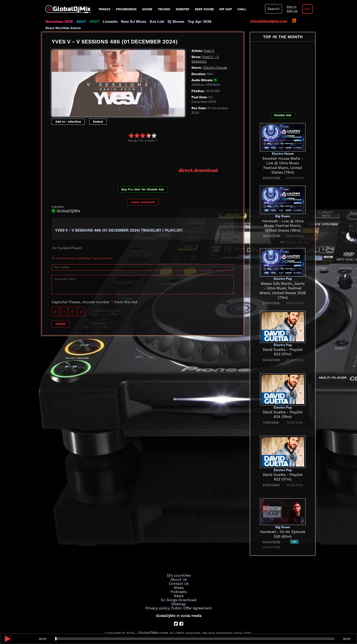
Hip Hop (226, 9)
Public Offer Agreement (190, 600)
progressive (126, 9)
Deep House (204, 9)
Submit (61, 317)
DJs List (153, 22)
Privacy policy (159, 600)
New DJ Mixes (130, 22)
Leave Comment (143, 196)
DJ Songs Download (178, 592)
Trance (104, 9)
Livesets (108, 22)
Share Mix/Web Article (225, 22)
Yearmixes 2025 (59, 22)
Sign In (290, 7)
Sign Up (291, 11)
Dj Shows (171, 22)
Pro (306, 9)
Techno (164, 9)
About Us (179, 573)
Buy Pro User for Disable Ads (143, 183)
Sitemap (178, 596)
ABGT (80, 22)
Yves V (209, 45)
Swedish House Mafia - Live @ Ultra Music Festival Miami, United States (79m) (283, 157)
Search (273, 9)
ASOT (93, 22)
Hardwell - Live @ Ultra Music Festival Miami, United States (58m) (283, 220)
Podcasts (179, 585)
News (179, 589)
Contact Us (178, 577)
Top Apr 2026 (193, 22)
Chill (242, 9)
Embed (98, 116)
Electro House (214, 62)
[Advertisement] (135, 149)
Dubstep (183, 9)
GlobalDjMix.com (153, 625)
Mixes (178, 581)
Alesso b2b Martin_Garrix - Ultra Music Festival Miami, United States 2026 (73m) (283, 282)
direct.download (199, 164)
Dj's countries (178, 569)
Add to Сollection (68, 116)
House (147, 9)
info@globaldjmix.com (269, 21)
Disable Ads (283, 109)
